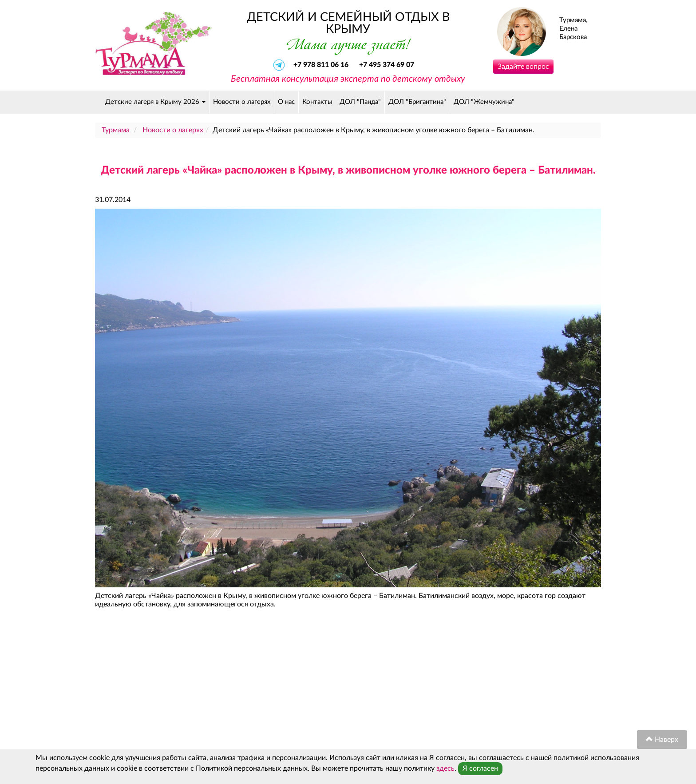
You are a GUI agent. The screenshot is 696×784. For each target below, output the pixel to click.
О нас (286, 102)
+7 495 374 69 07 (387, 65)
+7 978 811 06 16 (322, 65)
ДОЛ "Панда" (360, 102)
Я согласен (480, 768)
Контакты (317, 102)
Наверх (662, 739)
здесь (445, 768)
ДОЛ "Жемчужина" (484, 102)
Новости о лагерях (242, 102)
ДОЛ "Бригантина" (417, 102)
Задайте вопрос (523, 67)
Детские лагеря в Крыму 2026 (155, 102)
